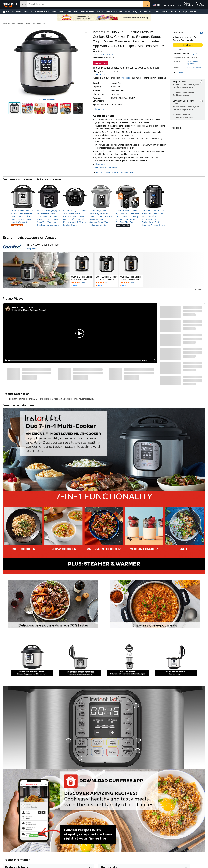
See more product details (106, 167)
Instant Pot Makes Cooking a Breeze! (29, 310)
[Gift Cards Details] (116, 12)
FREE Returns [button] (101, 75)
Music (128, 11)
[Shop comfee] (33, 249)
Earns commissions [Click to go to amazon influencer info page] (28, 307)
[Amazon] (10, 4)
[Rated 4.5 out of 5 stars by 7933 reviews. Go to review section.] (82, 283)
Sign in (194, 53)
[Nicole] (15, 307)
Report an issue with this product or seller (113, 173)
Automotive (175, 11)
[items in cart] (200, 4)
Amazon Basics (58, 11)
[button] (6, 11)
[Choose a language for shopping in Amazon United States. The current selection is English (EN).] (156, 4)
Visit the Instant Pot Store (104, 54)
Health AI (28, 11)
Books (100, 11)
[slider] (75, 360)
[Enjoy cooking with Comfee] (43, 245)
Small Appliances (39, 24)
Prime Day (16, 11)
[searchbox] (85, 4)
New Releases (88, 11)
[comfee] (12, 247)
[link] (23, 216)
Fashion (147, 11)
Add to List (177, 128)
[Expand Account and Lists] (181, 6)
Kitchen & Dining (24, 24)
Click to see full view (46, 99)
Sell (121, 11)
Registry (137, 11)
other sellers (126, 78)
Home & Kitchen (9, 24)
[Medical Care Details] (48, 12)
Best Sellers (73, 11)
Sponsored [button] (199, 289)
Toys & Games (190, 11)
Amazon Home (160, 11)
